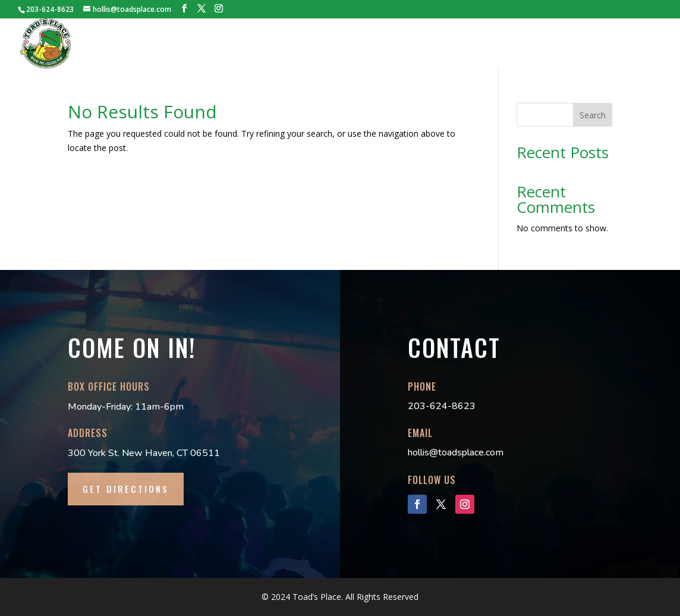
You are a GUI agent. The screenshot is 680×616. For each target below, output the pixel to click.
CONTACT (640, 44)
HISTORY (171, 44)
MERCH (448, 44)
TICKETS (221, 44)
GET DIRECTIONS (126, 489)
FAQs (531, 44)
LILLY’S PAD (396, 44)
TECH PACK (335, 44)
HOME (125, 44)
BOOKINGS (276, 44)
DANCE (492, 44)
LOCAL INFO (581, 44)
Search (593, 115)
